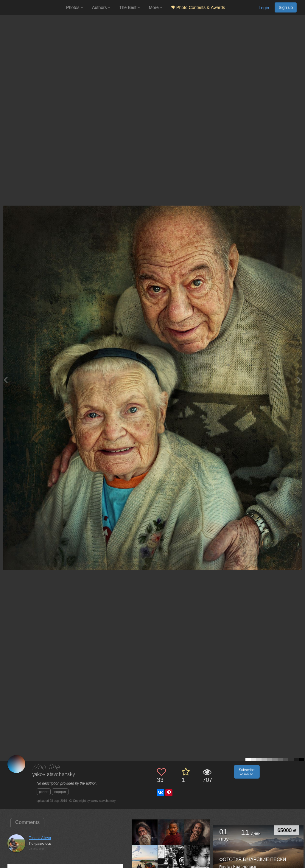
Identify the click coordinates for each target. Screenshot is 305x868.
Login (264, 8)
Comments (27, 822)
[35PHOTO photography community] (32, 8)
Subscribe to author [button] (247, 772)
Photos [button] (75, 7)
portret (44, 792)
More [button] (156, 7)
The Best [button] (130, 7)
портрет (60, 792)
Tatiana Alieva (40, 838)
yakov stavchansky (54, 775)
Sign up (286, 7)
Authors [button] (101, 7)
